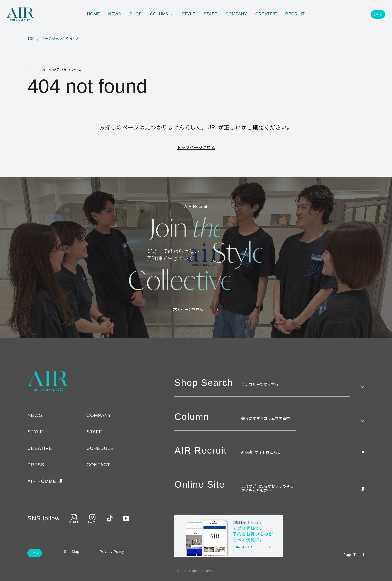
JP (376, 14)
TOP (31, 39)
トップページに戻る (196, 147)
